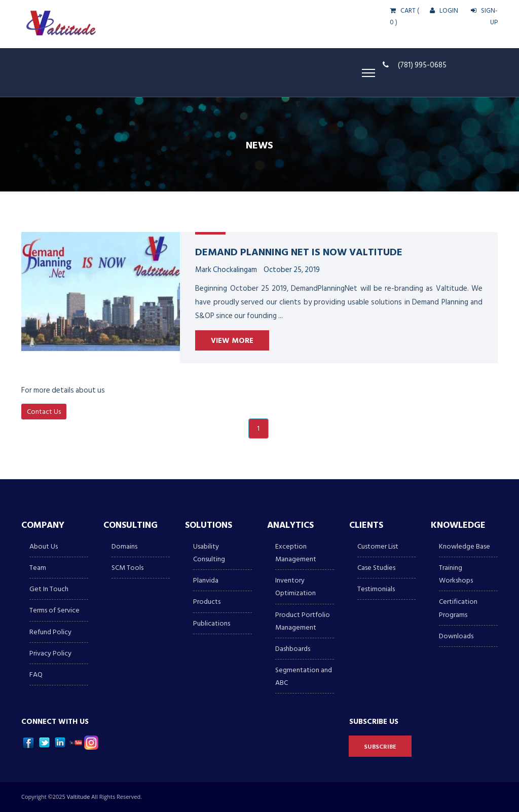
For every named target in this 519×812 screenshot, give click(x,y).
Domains (124, 546)
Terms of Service (54, 610)
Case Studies (376, 568)
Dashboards (293, 649)
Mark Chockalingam (226, 270)
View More (232, 341)
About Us (44, 546)
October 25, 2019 (292, 270)
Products (207, 602)
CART (403, 11)
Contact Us (44, 412)
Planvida (206, 580)
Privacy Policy (50, 653)
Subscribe (380, 747)
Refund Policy (50, 632)
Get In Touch (49, 589)
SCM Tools (127, 568)
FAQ (36, 674)
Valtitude (79, 797)
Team (38, 568)
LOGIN (444, 11)
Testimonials (376, 589)
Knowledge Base (465, 546)
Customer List (378, 546)
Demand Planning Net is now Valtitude (299, 251)
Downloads (456, 636)
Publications (212, 623)
